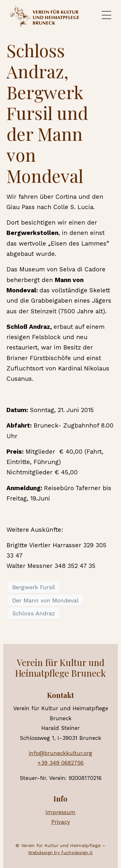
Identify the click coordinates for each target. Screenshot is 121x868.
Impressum (60, 812)
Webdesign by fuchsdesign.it (60, 853)
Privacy (61, 822)
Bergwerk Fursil (34, 587)
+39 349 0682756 (60, 763)
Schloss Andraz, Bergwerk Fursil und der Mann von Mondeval (47, 113)
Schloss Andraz (34, 613)
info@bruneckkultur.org (60, 753)
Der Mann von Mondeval (45, 601)
